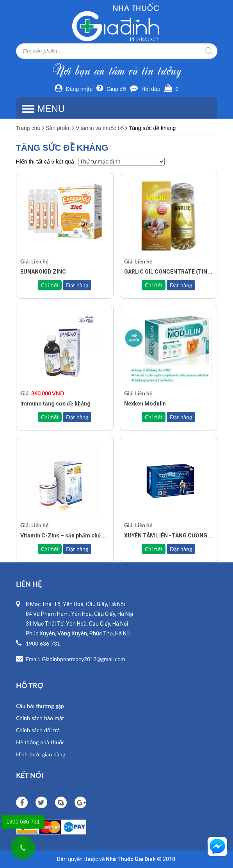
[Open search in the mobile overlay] (117, 51)
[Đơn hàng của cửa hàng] (121, 162)
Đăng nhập (74, 89)
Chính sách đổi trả (38, 730)
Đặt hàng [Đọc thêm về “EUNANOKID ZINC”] (77, 285)
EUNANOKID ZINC (43, 272)
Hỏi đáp (145, 89)
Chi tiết (50, 285)
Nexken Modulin (145, 404)
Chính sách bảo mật (40, 718)
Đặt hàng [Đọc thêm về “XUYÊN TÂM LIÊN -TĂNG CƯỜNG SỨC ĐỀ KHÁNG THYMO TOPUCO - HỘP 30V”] (181, 549)
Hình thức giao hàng (41, 754)
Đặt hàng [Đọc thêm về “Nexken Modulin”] (181, 417)
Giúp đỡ (111, 89)
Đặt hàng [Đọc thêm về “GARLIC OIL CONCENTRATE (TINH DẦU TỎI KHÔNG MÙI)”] (181, 285)
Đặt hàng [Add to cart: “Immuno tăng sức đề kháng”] (77, 417)
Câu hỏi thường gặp (40, 706)
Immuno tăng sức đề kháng (55, 404)
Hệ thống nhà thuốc (40, 742)
